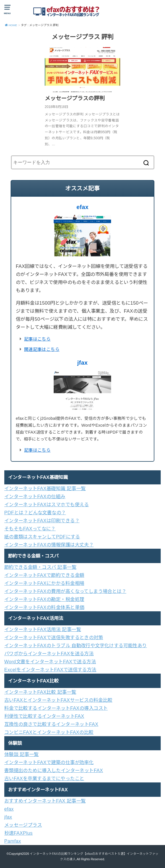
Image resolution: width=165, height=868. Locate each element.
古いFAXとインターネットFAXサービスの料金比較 (58, 700)
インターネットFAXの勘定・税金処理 (44, 599)
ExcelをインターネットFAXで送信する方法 (50, 670)
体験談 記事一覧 (22, 754)
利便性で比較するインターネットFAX (44, 716)
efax (82, 207)
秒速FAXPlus (19, 833)
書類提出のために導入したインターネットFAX (54, 770)
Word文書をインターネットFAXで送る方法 (50, 662)
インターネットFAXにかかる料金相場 (44, 583)
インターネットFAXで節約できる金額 (44, 575)
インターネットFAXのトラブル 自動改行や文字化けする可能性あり (76, 645)
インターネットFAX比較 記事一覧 (40, 692)
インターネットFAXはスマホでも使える (47, 504)
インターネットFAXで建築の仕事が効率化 (49, 762)
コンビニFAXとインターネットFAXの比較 (49, 732)
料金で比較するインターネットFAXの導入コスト (56, 708)
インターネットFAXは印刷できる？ (42, 521)
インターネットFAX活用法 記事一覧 (43, 629)
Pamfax (13, 841)
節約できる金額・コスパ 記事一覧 (40, 567)
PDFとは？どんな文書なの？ (35, 513)
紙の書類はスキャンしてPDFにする (42, 537)
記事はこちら (37, 339)
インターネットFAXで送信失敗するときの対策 (54, 637)
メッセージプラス (23, 825)
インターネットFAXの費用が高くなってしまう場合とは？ (65, 591)
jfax (82, 363)
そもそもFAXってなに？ (30, 529)
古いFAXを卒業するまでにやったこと (44, 778)
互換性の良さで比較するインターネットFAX (51, 724)
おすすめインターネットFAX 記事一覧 (45, 801)
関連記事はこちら (42, 349)
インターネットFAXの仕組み (35, 496)
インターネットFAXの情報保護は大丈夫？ (49, 545)
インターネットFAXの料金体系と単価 (44, 607)
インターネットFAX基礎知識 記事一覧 (45, 488)
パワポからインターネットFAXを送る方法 (49, 654)
